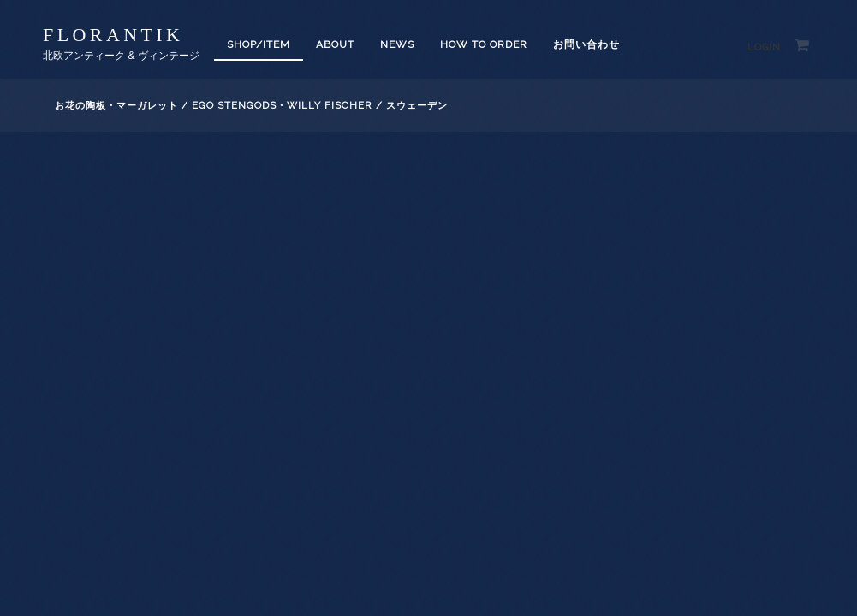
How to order (484, 44)
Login (764, 47)
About (335, 44)
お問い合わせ (586, 44)
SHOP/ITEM (259, 44)
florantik (113, 35)
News (397, 44)
